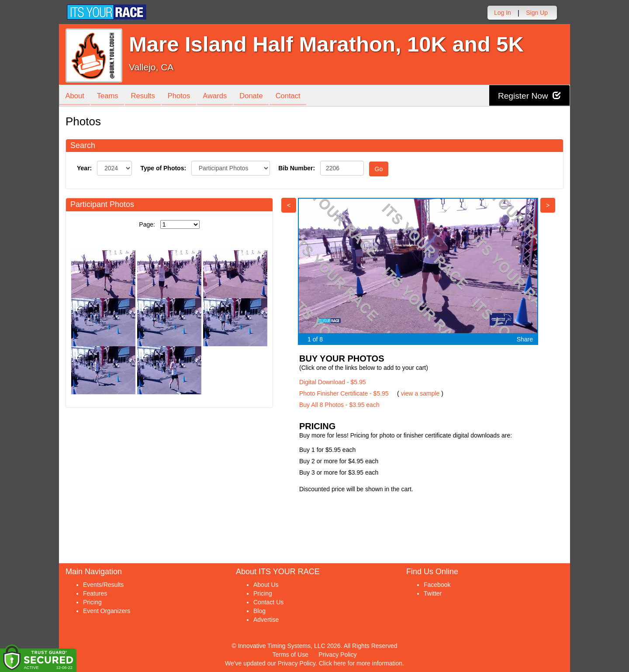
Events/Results (103, 585)
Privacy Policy (337, 655)
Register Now (528, 96)
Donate (260, 96)
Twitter (433, 593)
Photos (184, 96)
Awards (222, 96)
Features (95, 593)
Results (147, 96)
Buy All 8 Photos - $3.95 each (339, 405)
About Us (266, 585)
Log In (503, 13)
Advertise (266, 620)
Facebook (437, 585)
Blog (259, 611)
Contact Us (268, 602)
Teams (110, 96)
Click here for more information (361, 663)
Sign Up (537, 13)
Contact (298, 96)
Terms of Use (290, 655)
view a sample (420, 393)
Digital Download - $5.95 (333, 382)
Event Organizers (107, 611)
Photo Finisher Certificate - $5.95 (344, 393)
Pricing (92, 602)
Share (525, 339)
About (76, 96)
